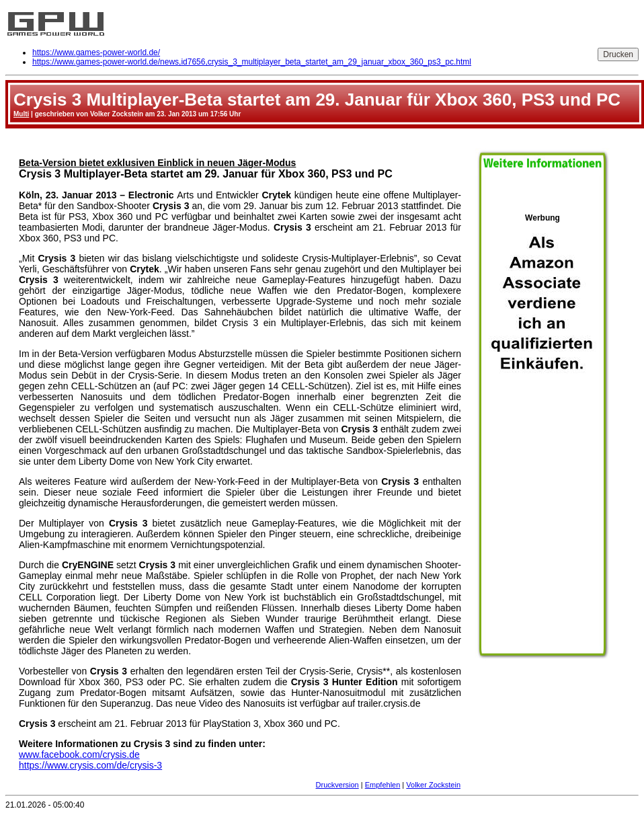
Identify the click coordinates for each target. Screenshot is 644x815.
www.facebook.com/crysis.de (79, 754)
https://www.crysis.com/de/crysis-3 (90, 765)
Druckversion (337, 785)
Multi (21, 114)
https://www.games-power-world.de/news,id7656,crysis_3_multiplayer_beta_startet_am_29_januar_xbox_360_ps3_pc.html (252, 62)
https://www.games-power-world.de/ (96, 52)
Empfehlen (383, 785)
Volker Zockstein (433, 785)
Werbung (542, 431)
